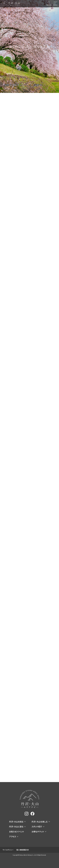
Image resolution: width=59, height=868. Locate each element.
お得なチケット (39, 832)
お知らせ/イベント (17, 832)
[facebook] (32, 814)
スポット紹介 (38, 827)
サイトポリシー (8, 850)
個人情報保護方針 (23, 850)
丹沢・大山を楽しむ (41, 822)
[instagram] (27, 814)
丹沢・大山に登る (17, 827)
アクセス (14, 836)
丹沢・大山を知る (17, 822)
